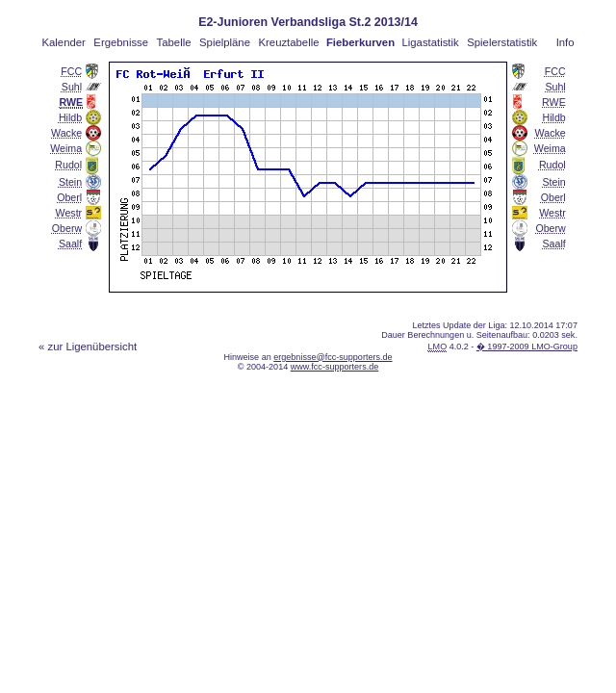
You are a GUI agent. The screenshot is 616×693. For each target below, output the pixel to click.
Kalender (63, 42)
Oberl (69, 197)
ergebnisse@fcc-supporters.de (333, 357)
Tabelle (174, 42)
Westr (69, 213)
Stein (70, 182)
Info (565, 42)
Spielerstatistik (502, 42)
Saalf (70, 244)
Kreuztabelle (289, 42)
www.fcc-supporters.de (335, 367)
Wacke (66, 133)
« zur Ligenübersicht (88, 346)
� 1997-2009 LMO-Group (527, 346)
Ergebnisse (121, 42)
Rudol (68, 165)
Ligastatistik (430, 42)
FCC (71, 71)
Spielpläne (225, 42)
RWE (554, 102)
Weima (66, 148)
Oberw (67, 228)
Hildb (70, 117)
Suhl (72, 87)
